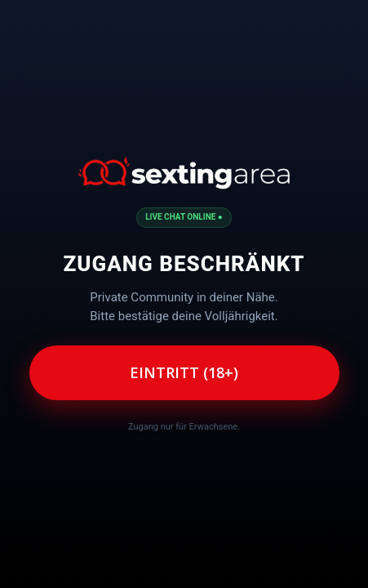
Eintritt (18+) (184, 372)
